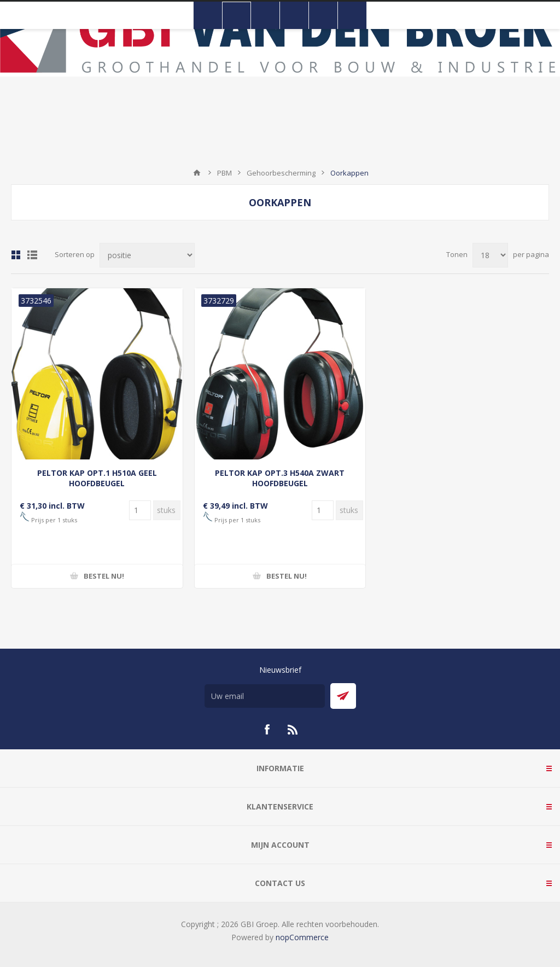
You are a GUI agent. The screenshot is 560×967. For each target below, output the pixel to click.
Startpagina (197, 173)
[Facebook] (267, 730)
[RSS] (293, 730)
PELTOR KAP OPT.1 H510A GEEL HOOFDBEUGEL (97, 478)
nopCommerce (302, 937)
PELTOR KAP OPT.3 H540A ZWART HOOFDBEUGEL (280, 478)
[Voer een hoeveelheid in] (140, 510)
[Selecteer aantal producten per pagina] (490, 255)
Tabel (16, 255)
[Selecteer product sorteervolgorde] (147, 255)
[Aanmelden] (265, 696)
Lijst (32, 255)
